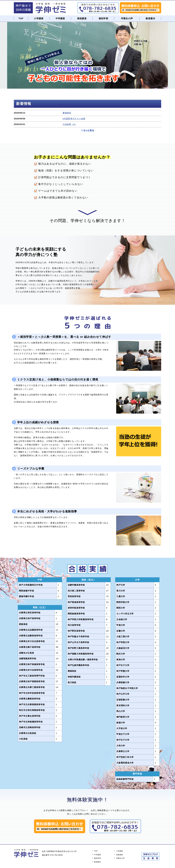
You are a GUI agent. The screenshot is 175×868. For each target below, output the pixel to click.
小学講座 (39, 18)
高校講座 (82, 18)
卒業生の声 (127, 18)
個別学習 (103, 18)
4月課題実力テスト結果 (74, 119)
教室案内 (150, 18)
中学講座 (60, 18)
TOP (21, 18)
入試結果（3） (70, 124)
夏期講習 (67, 113)
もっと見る (89, 131)
